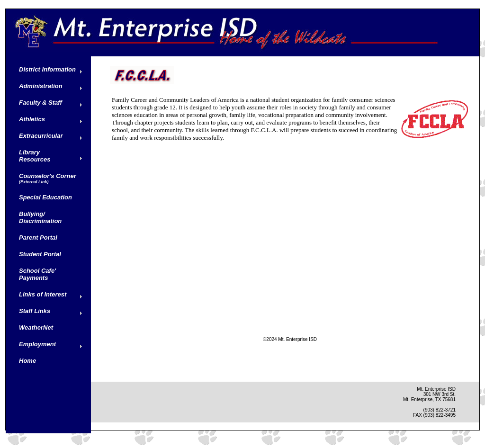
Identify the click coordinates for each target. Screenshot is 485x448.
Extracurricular (41, 136)
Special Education (45, 197)
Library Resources (35, 156)
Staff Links (35, 311)
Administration (41, 86)
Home (27, 361)
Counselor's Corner (48, 178)
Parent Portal (38, 237)
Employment (37, 344)
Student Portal (40, 254)
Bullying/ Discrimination (40, 217)
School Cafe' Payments (37, 274)
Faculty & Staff (40, 103)
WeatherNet (36, 327)
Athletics (32, 119)
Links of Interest (43, 294)
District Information (47, 69)
